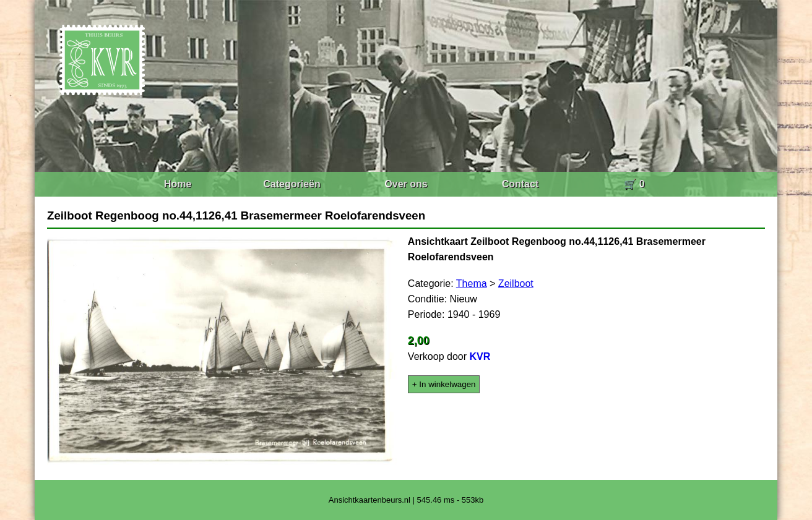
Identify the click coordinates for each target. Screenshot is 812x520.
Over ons (406, 184)
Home (178, 184)
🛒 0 (634, 184)
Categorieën (292, 184)
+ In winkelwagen (444, 384)
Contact (520, 184)
